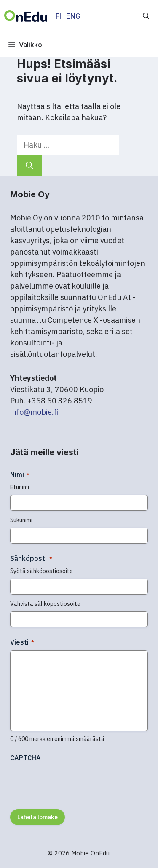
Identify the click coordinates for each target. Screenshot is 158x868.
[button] (146, 16)
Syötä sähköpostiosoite (42, 571)
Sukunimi (21, 520)
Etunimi (20, 487)
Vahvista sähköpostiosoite (45, 604)
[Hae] (29, 166)
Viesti (22, 642)
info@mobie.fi (34, 412)
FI (58, 16)
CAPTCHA (25, 758)
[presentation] (74, 783)
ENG (73, 16)
